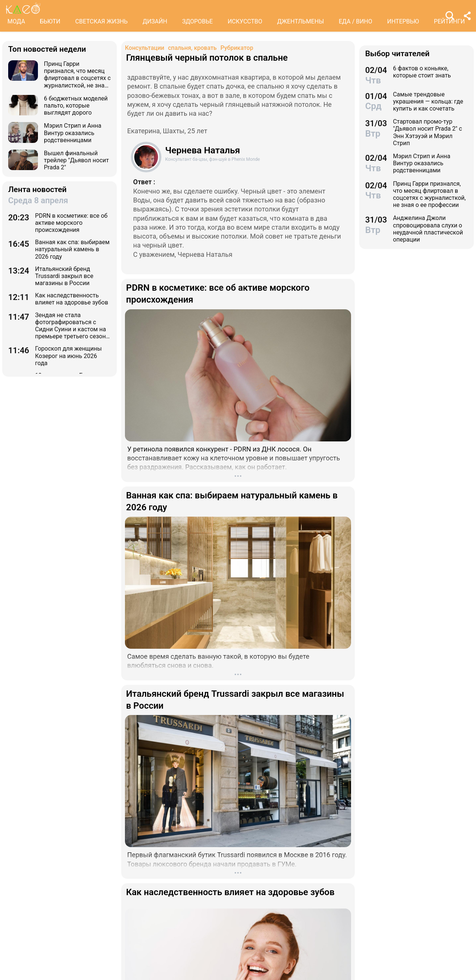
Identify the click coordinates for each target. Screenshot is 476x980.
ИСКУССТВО (245, 21)
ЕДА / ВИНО (356, 21)
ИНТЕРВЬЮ (403, 21)
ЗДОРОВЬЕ (198, 21)
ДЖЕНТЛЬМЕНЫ (300, 21)
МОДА (16, 21)
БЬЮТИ (50, 21)
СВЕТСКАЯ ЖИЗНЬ (101, 21)
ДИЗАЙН (155, 21)
